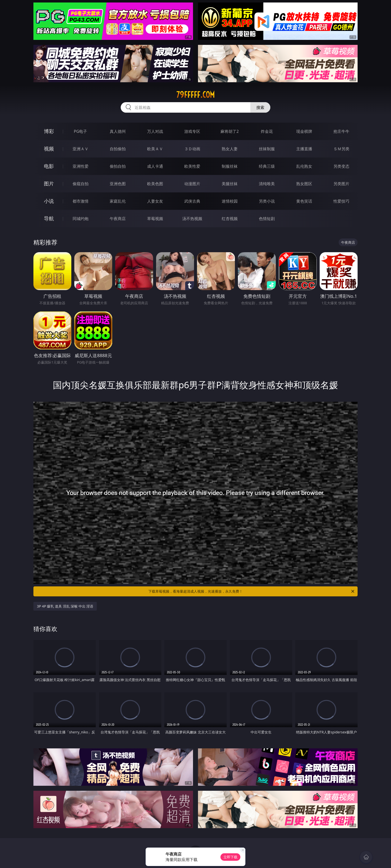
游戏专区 (192, 131)
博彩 (49, 131)
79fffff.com (195, 95)
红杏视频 (230, 219)
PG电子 (80, 131)
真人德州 (118, 131)
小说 (49, 201)
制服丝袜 (230, 166)
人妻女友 (155, 201)
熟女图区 (304, 184)
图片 (49, 184)
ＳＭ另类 (341, 149)
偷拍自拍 (118, 166)
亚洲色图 (118, 184)
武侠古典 (192, 201)
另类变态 (341, 166)
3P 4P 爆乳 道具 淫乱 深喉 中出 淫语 (65, 606)
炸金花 (267, 131)
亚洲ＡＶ (81, 149)
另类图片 (341, 184)
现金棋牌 (304, 131)
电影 (49, 166)
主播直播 (304, 149)
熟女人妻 (230, 149)
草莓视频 (155, 219)
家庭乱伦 (118, 201)
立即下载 (230, 857)
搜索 (260, 107)
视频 (49, 149)
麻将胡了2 (230, 131)
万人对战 (155, 131)
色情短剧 (267, 219)
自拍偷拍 (118, 149)
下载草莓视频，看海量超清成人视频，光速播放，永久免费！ (252, 591)
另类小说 (267, 201)
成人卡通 (155, 166)
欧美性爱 (192, 166)
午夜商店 (118, 219)
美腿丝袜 (230, 184)
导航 (49, 218)
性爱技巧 (341, 201)
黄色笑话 (304, 201)
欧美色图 (155, 184)
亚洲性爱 (81, 166)
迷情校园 (230, 201)
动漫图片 (192, 184)
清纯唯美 (267, 184)
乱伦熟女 (304, 166)
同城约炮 (81, 219)
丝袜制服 (267, 149)
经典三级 (267, 166)
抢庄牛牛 (341, 131)
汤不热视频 (192, 219)
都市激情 (81, 201)
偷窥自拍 (81, 184)
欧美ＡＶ (155, 149)
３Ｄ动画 (192, 149)
